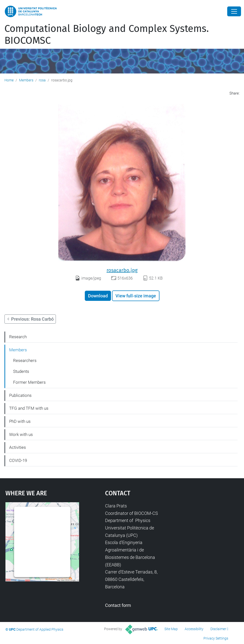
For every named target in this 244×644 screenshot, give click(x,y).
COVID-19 (18, 460)
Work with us (21, 434)
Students (21, 371)
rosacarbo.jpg (122, 270)
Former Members (29, 382)
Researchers (25, 360)
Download (98, 296)
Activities (18, 447)
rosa (42, 80)
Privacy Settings (216, 638)
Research (18, 337)
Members (26, 80)
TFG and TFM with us (29, 408)
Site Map (171, 629)
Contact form (118, 605)
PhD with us (20, 421)
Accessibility (194, 629)
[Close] (234, 11)
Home (9, 80)
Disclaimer (218, 629)
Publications (20, 395)
